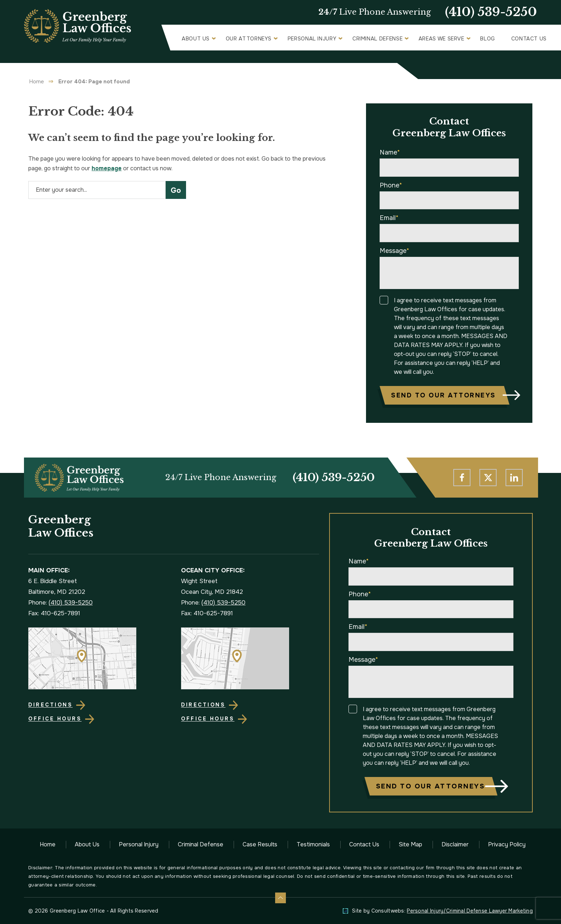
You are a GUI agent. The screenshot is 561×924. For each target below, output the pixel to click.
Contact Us (529, 39)
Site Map (410, 844)
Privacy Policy (507, 844)
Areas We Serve (442, 39)
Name (390, 152)
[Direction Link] (97, 658)
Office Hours (55, 719)
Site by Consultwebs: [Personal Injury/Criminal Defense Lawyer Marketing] (442, 911)
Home (36, 82)
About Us (196, 39)
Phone (391, 185)
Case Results (260, 844)
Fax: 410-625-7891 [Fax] (54, 613)
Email (389, 218)
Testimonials (313, 844)
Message (394, 251)
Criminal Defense (377, 39)
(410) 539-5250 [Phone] (334, 478)
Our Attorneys (249, 39)
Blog (488, 39)
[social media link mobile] (462, 478)
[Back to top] (280, 898)
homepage (107, 168)
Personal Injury (312, 39)
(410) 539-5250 (491, 12)
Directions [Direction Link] (50, 705)
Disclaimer (455, 844)
